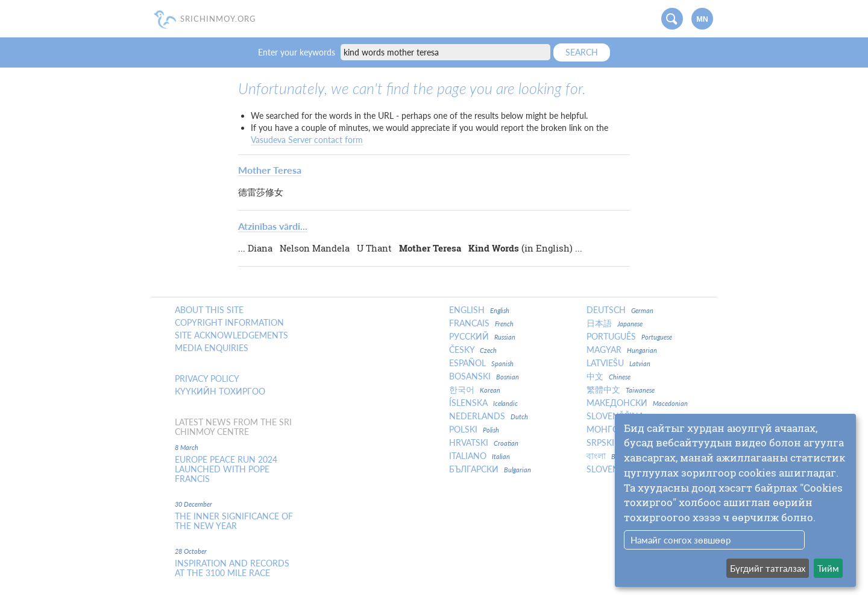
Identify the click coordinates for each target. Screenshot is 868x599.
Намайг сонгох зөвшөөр (681, 540)
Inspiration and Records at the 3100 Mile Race (232, 568)
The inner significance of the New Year (234, 521)
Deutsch (620, 310)
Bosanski (484, 376)
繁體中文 (621, 390)
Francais (481, 323)
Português (629, 337)
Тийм (828, 568)
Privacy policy (207, 379)
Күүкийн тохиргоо (220, 391)
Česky (473, 350)
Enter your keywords (298, 52)
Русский (482, 337)
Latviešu (618, 363)
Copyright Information (229, 323)
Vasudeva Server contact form (307, 140)
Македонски (637, 403)
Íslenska (483, 403)
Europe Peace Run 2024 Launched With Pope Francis (226, 469)
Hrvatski (484, 443)
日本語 (615, 323)
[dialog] (735, 500)
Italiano (480, 456)
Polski (474, 429)
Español (481, 363)
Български (490, 469)
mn (702, 19)
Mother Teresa (270, 170)
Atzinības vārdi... (273, 226)
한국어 (475, 390)
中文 (609, 376)
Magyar (622, 350)
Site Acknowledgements (231, 335)
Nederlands (489, 416)
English (479, 310)
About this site (209, 310)
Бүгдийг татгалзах (768, 568)
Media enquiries (212, 348)
